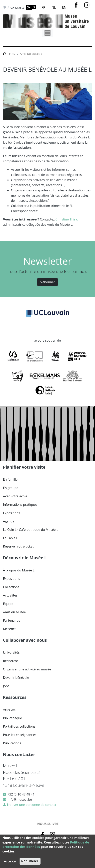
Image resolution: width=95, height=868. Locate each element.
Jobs (6, 686)
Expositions (11, 513)
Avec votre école (15, 496)
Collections (11, 587)
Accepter (10, 861)
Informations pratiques (20, 505)
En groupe (11, 488)
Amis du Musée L (16, 612)
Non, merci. (30, 861)
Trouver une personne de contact (31, 805)
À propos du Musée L (19, 570)
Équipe (8, 604)
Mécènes (10, 629)
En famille (10, 479)
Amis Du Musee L (31, 54)
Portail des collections (19, 726)
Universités (11, 652)
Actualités (10, 595)
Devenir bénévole (16, 678)
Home (12, 54)
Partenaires (12, 620)
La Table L (10, 538)
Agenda (9, 521)
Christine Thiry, (67, 219)
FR (44, 7)
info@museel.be (20, 799)
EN (64, 7)
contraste (17, 7)
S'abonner (47, 282)
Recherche (11, 661)
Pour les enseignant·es (20, 735)
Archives (9, 710)
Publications (12, 743)
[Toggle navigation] (47, 33)
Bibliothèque (12, 718)
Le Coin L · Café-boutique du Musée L (31, 530)
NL (54, 7)
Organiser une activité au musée (27, 669)
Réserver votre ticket (18, 546)
